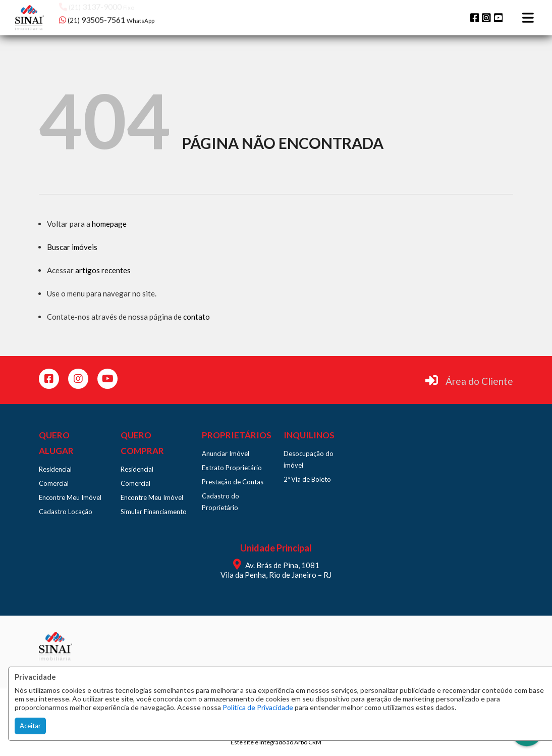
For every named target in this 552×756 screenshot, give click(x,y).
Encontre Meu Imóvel (70, 497)
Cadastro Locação (66, 512)
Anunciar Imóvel (226, 453)
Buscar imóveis (72, 247)
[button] (123, 16)
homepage (109, 224)
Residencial (55, 469)
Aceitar (30, 726)
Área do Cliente (479, 381)
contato (197, 317)
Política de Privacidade (258, 707)
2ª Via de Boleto (307, 479)
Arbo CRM (308, 742)
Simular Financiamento (154, 512)
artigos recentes (103, 270)
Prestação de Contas (233, 482)
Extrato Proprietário (232, 468)
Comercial (54, 483)
